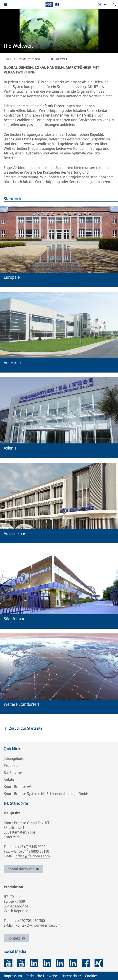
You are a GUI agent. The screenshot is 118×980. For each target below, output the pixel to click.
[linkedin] (34, 963)
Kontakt (16, 938)
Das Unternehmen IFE (31, 59)
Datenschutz (71, 976)
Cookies (91, 976)
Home (8, 59)
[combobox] (102, 4)
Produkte (11, 765)
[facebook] (86, 963)
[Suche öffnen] (114, 4)
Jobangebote (14, 758)
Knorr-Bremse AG (18, 786)
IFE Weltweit (19, 46)
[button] (6, 4)
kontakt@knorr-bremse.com (38, 925)
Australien (13, 533)
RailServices (13, 772)
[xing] (99, 963)
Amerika (11, 363)
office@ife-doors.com (33, 856)
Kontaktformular (23, 869)
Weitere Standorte (20, 704)
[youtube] (8, 963)
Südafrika (12, 619)
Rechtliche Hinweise (42, 976)
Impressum (13, 976)
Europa (10, 277)
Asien (9, 448)
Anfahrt (10, 779)
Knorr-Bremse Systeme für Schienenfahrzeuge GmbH (46, 794)
